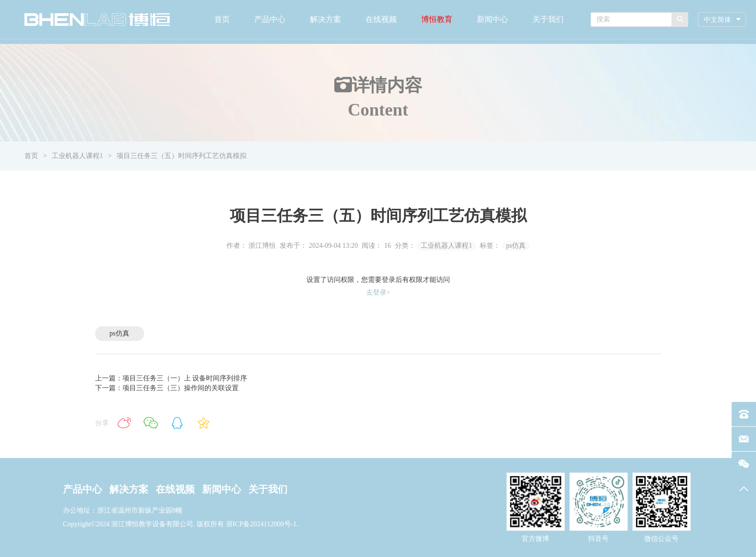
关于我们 (548, 19)
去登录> (378, 292)
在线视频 (381, 19)
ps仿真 (516, 246)
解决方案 (326, 19)
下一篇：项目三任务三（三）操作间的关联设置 (167, 388)
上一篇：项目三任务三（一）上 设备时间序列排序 (171, 378)
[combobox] (722, 20)
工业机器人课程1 (77, 156)
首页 (222, 19)
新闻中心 (492, 19)
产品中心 (270, 19)
